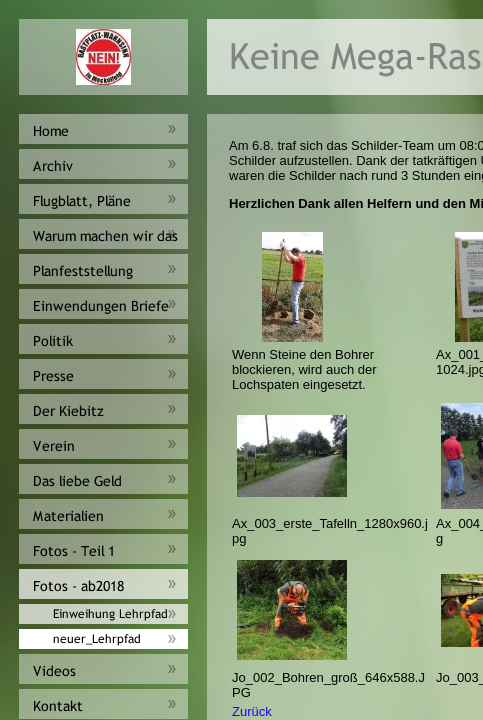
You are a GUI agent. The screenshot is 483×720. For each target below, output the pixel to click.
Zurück (252, 711)
